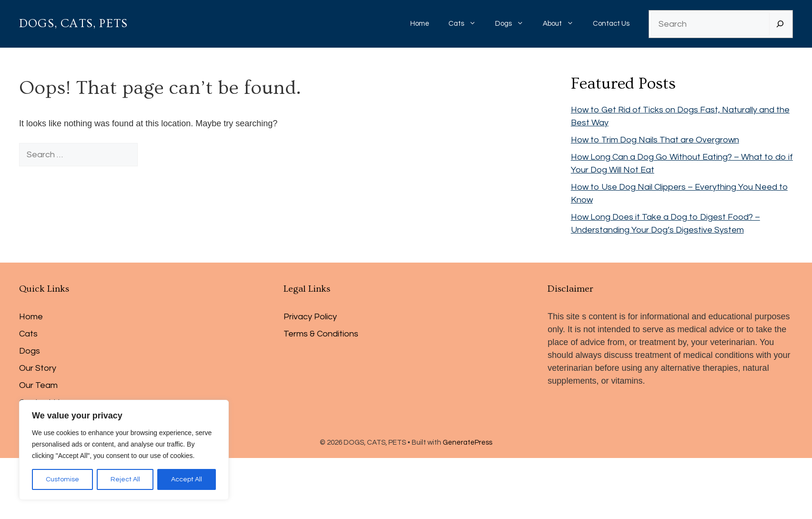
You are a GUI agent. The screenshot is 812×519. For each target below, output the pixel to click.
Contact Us (611, 24)
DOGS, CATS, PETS (73, 24)
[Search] (780, 24)
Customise (62, 479)
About (563, 24)
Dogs (514, 24)
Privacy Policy (310, 317)
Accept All (187, 479)
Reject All (125, 479)
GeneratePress (467, 443)
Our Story (38, 368)
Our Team (38, 385)
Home (420, 24)
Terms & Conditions (321, 334)
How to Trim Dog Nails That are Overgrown (655, 140)
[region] (124, 450)
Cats (467, 24)
